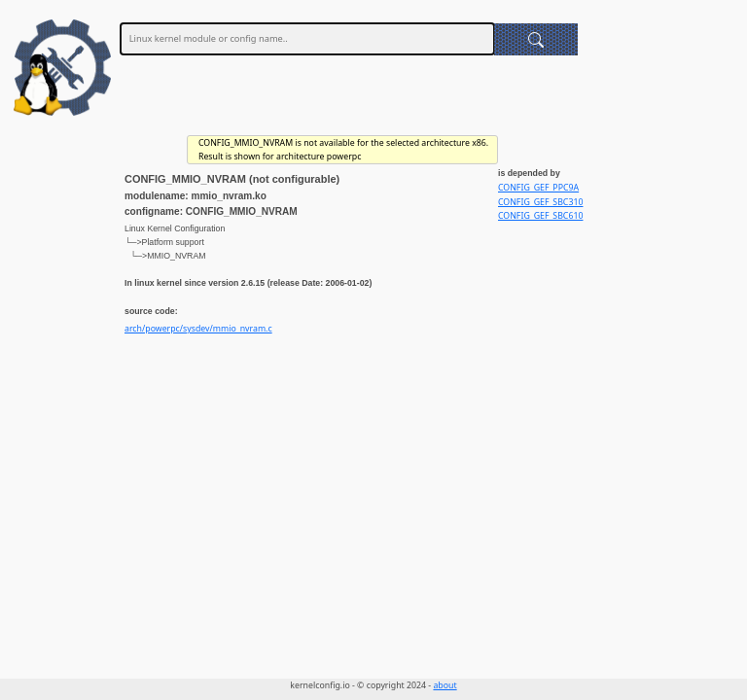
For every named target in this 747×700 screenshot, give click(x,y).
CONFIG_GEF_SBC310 (540, 202)
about (445, 685)
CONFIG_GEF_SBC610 (540, 216)
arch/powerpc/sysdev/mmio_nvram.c (198, 329)
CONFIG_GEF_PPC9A (538, 188)
